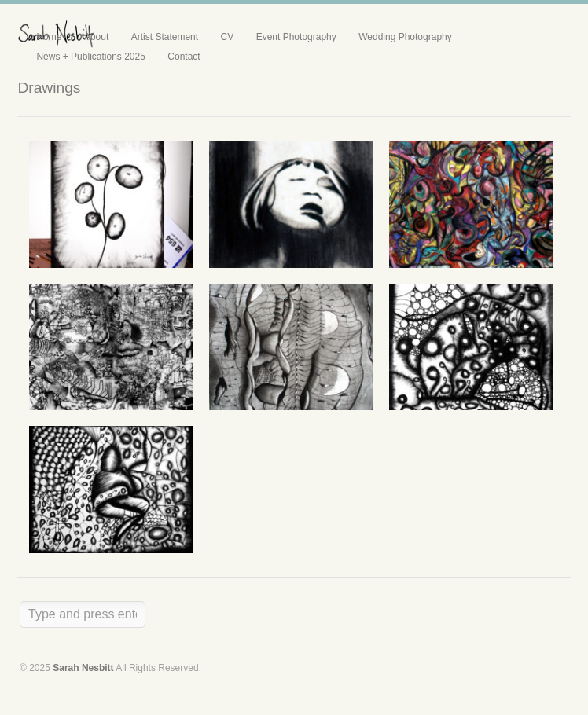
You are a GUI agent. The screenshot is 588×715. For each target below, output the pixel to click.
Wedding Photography (405, 37)
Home (49, 37)
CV (228, 37)
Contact (184, 57)
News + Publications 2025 (90, 57)
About (96, 37)
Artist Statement (165, 37)
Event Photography (296, 37)
